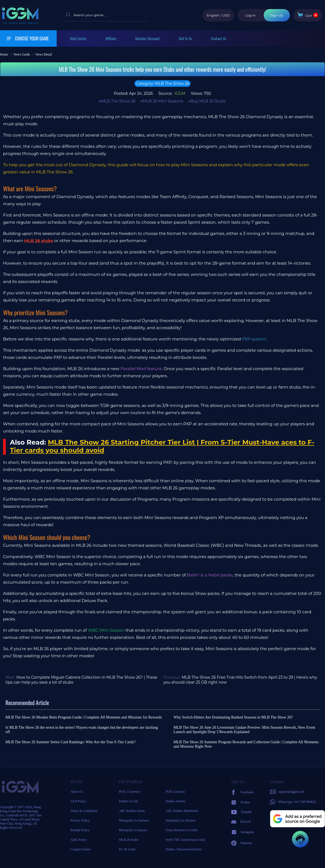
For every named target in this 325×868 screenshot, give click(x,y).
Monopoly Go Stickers (181, 820)
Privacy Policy (80, 820)
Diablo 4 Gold (128, 801)
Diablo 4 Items (175, 801)
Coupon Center (80, 849)
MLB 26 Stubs (129, 840)
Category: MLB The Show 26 (163, 84)
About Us (77, 792)
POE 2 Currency (130, 792)
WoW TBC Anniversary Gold (185, 840)
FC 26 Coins (127, 849)
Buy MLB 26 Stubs (208, 101)
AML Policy (79, 840)
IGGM (179, 93)
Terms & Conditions (84, 811)
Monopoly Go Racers (133, 830)
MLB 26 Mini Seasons (163, 101)
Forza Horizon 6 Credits (181, 830)
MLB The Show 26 (118, 101)
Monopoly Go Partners (134, 820)
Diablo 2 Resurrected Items (184, 849)
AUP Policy (78, 801)
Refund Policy (80, 830)
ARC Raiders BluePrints (182, 811)
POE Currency (175, 792)
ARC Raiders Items (132, 811)
